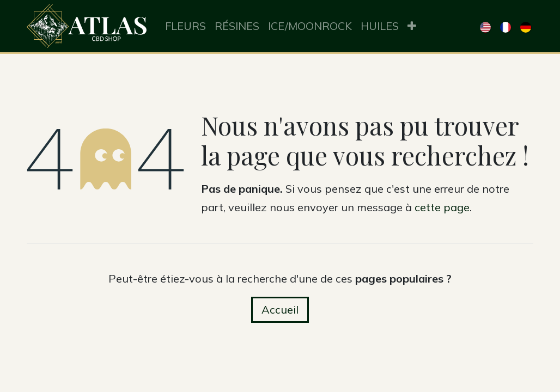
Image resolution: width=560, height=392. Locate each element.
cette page (442, 207)
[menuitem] (185, 26)
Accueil (280, 310)
